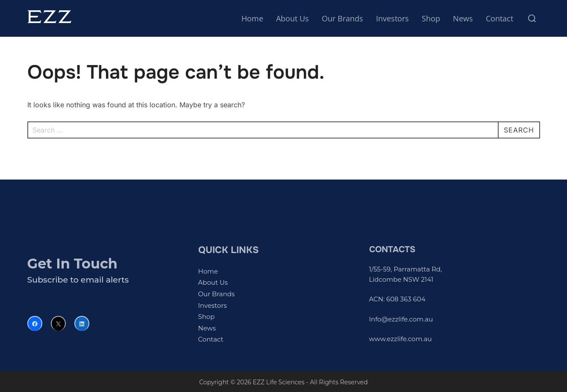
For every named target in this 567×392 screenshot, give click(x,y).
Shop (431, 19)
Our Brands (342, 19)
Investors (392, 19)
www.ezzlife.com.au (401, 339)
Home (252, 19)
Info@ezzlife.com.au (401, 319)
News (463, 19)
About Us (292, 19)
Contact (499, 19)
